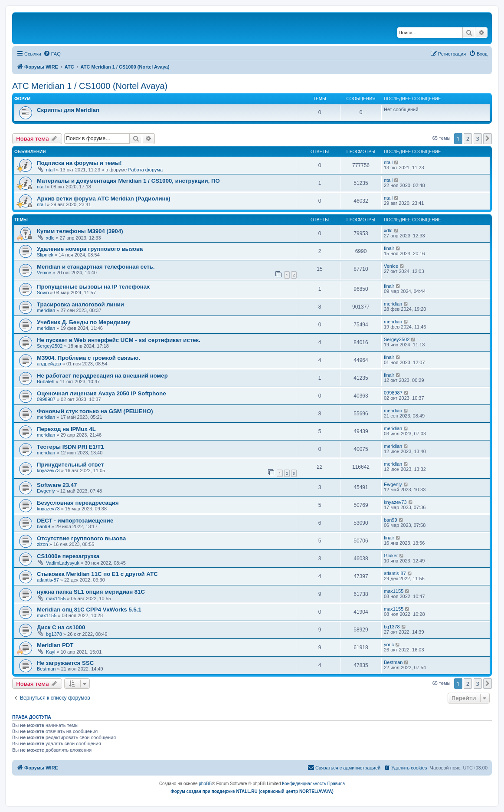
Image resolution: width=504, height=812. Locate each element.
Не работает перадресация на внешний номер (102, 376)
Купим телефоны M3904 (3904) (80, 231)
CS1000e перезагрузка (68, 556)
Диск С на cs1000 (61, 627)
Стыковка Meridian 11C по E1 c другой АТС (97, 574)
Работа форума (145, 170)
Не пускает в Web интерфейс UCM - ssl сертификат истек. (119, 340)
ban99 (44, 526)
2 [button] (468, 138)
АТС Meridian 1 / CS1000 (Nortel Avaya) (90, 86)
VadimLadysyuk (63, 563)
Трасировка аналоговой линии (80, 304)
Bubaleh (46, 381)
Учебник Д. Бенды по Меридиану (84, 322)
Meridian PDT (55, 645)
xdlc (50, 238)
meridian (46, 310)
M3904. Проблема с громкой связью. (88, 358)
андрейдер (49, 364)
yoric (389, 644)
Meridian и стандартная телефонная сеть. (96, 267)
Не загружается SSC (65, 663)
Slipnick (45, 255)
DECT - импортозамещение (75, 521)
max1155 (56, 598)
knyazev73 (48, 470)
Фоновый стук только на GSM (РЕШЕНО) (95, 411)
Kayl (51, 652)
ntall (50, 170)
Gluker (391, 556)
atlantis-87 (48, 580)
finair (389, 248)
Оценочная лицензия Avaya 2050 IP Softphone (101, 393)
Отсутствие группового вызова (81, 538)
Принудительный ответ (70, 465)
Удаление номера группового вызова (90, 249)
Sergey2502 (50, 346)
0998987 (46, 399)
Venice (44, 273)
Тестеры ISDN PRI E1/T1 (70, 447)
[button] (488, 138)
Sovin (43, 293)
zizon (43, 544)
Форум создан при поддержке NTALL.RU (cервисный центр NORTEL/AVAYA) (252, 791)
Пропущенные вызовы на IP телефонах (93, 287)
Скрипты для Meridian (68, 110)
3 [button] (478, 138)
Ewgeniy (46, 491)
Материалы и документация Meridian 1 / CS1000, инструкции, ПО (128, 181)
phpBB (205, 784)
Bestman (46, 669)
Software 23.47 (57, 485)
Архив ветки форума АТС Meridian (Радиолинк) (104, 199)
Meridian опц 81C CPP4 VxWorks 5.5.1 (89, 610)
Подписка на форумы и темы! (79, 163)
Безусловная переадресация (78, 503)
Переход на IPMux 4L (66, 429)
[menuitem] (52, 54)
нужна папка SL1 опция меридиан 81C (91, 592)
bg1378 (54, 634)
